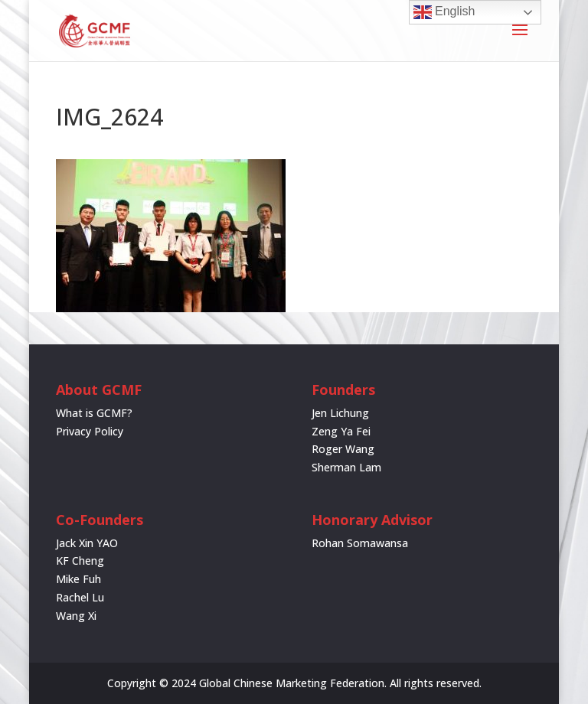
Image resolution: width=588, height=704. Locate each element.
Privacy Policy (90, 431)
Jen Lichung (340, 413)
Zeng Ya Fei (341, 431)
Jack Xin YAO (87, 543)
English (444, 12)
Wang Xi (76, 616)
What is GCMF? (94, 413)
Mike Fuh (78, 579)
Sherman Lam (346, 467)
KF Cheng (80, 561)
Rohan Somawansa (360, 543)
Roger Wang (343, 449)
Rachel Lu (80, 597)
